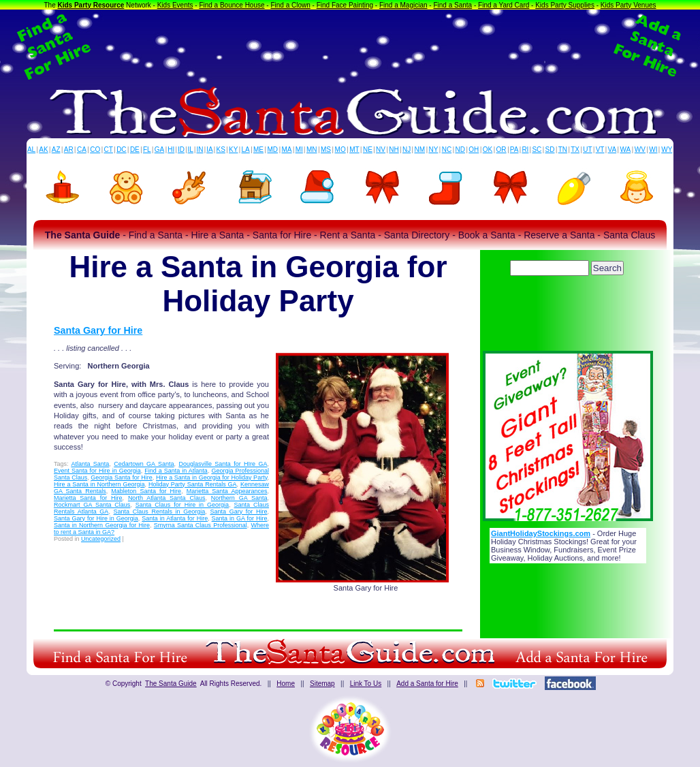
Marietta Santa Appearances (227, 491)
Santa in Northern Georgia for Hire (102, 525)
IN (200, 150)
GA (159, 150)
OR (502, 150)
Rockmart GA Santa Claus (92, 505)
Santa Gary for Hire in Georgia (96, 518)
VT (600, 150)
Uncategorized (101, 539)
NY (433, 150)
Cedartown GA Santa (144, 464)
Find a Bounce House (232, 5)
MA (287, 150)
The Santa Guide (171, 684)
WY (667, 150)
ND (460, 150)
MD (273, 150)
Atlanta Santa (90, 464)
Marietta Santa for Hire (88, 498)
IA (209, 150)
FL (147, 150)
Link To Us (366, 684)
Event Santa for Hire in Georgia (97, 471)
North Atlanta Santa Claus (167, 498)
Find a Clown (290, 5)
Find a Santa (452, 5)
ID (181, 150)
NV (381, 150)
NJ (407, 150)
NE (368, 150)
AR (69, 150)
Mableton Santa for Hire (146, 491)
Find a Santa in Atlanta (176, 471)
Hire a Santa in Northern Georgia (99, 484)
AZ (56, 150)
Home (286, 684)
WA (626, 150)
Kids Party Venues (629, 5)
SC (537, 150)
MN (312, 150)
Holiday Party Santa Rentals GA (193, 484)
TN (563, 150)
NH (394, 150)
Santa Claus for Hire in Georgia (182, 505)
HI (171, 150)
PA (514, 150)
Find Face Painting (345, 5)
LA (246, 150)
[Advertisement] (350, 46)
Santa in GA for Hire (240, 518)
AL (31, 150)
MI (299, 150)
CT (109, 150)
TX (575, 150)
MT (354, 150)
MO (340, 150)
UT (587, 150)
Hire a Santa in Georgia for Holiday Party (211, 478)
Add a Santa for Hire (427, 684)
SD (550, 150)
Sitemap (322, 684)
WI (653, 150)
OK (488, 150)
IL (191, 150)
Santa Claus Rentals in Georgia (160, 512)
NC (447, 150)
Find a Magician (403, 5)
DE (135, 150)
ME (258, 150)
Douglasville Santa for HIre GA (223, 464)
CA (82, 150)
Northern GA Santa (239, 498)
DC (121, 150)
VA (612, 150)
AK (43, 150)
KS (221, 150)
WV (640, 150)
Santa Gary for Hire (98, 330)
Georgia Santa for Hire (122, 478)
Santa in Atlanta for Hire (175, 518)
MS (326, 150)
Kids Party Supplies (565, 5)
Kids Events (175, 5)
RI (525, 150)
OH (474, 150)
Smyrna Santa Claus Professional (201, 525)
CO (95, 150)
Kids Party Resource (91, 5)
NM (420, 150)
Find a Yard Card (504, 5)
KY (233, 150)
